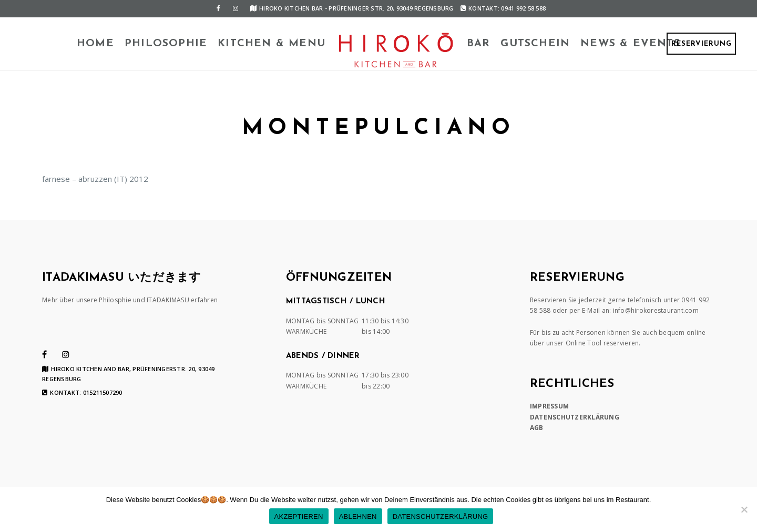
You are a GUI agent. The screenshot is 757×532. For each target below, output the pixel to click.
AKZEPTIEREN (299, 516)
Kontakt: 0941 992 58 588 (503, 8)
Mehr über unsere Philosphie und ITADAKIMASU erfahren (130, 300)
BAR (479, 44)
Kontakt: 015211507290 (82, 393)
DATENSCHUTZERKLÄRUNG (575, 417)
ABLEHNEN (358, 516)
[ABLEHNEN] (744, 509)
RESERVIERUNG (702, 44)
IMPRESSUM (549, 406)
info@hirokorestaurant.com (656, 310)
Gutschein (535, 44)
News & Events (630, 44)
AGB (537, 428)
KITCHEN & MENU (272, 44)
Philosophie (166, 44)
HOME (95, 44)
